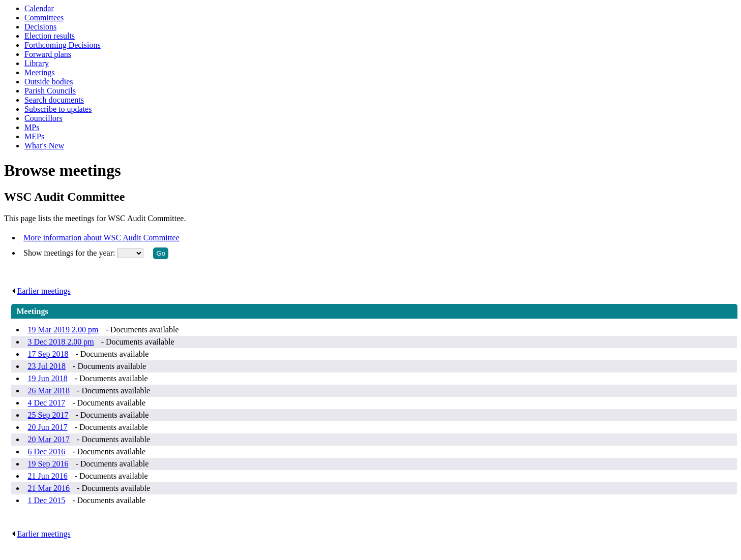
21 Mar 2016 (49, 488)
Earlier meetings (41, 291)
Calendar (39, 8)
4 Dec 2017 (46, 403)
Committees (44, 18)
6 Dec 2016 (46, 452)
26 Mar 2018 (49, 391)
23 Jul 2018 (47, 366)
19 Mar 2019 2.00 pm (63, 330)
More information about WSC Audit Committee (101, 238)
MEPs (34, 136)
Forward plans (48, 54)
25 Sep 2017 (48, 415)
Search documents (54, 100)
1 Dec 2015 (46, 500)
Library (37, 63)
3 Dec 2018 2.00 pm (61, 342)
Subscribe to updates (58, 109)
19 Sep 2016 (48, 464)
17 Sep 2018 (48, 354)
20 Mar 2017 (49, 439)
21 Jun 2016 (47, 476)
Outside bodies (49, 82)
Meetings (40, 72)
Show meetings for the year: (70, 253)
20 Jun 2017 (47, 427)
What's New (44, 146)
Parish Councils (50, 91)
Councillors (43, 118)
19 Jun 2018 (47, 378)
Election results (50, 36)
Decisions (40, 27)
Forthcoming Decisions (63, 45)
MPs (32, 127)
